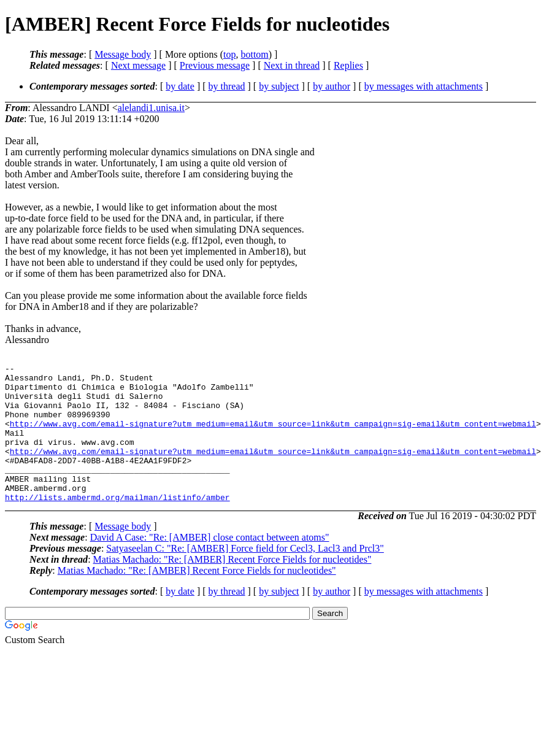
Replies (348, 65)
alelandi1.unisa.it (151, 108)
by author (332, 86)
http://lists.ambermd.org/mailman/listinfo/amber (117, 525)
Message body (123, 54)
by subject (279, 86)
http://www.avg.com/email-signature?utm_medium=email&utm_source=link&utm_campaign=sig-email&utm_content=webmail (273, 436)
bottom (254, 54)
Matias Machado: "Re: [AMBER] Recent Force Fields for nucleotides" (232, 587)
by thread (227, 86)
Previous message (215, 65)
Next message (138, 65)
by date (180, 86)
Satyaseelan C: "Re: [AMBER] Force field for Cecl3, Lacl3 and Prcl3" (245, 576)
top (229, 54)
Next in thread (292, 65)
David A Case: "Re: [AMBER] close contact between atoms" (210, 565)
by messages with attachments (424, 86)
